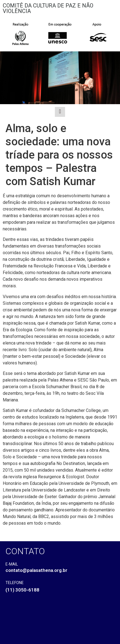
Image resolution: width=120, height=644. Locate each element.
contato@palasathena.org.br (36, 570)
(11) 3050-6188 (22, 590)
